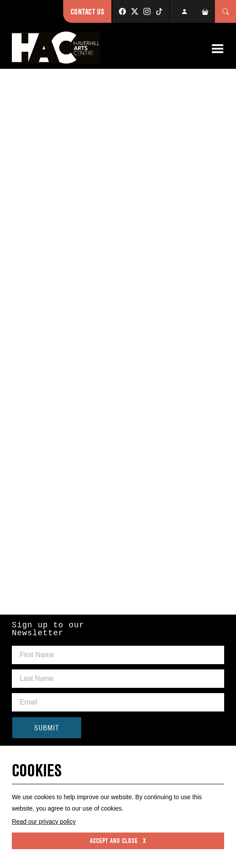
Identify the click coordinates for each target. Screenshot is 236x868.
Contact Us (87, 12)
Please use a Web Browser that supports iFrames (118, 341)
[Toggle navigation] (218, 49)
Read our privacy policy (44, 822)
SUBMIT (47, 728)
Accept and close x (118, 841)
